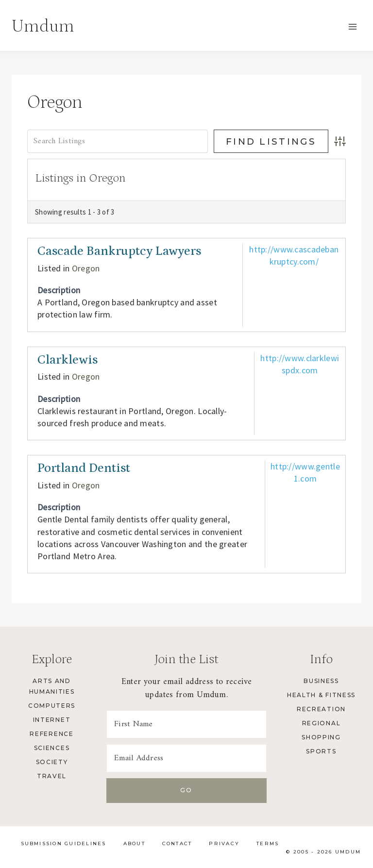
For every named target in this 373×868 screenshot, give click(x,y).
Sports (321, 751)
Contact (177, 843)
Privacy (224, 843)
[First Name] (186, 724)
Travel (52, 776)
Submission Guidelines (64, 843)
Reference (51, 734)
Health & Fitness (321, 695)
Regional (321, 723)
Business (321, 681)
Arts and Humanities (52, 686)
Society (52, 762)
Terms (268, 843)
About (134, 843)
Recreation (321, 709)
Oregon (86, 268)
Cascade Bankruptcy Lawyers (119, 251)
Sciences (52, 748)
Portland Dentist (84, 468)
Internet (52, 720)
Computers (52, 706)
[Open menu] (352, 26)
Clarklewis (68, 360)
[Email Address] (186, 758)
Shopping (321, 737)
